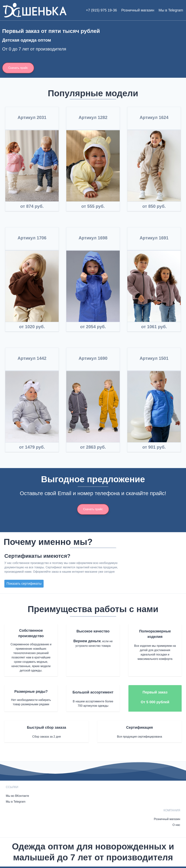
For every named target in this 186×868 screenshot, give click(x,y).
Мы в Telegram (171, 10)
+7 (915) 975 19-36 (101, 10)
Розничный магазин (138, 10)
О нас (176, 825)
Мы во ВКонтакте (17, 796)
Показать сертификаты (24, 584)
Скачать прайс (18, 68)
